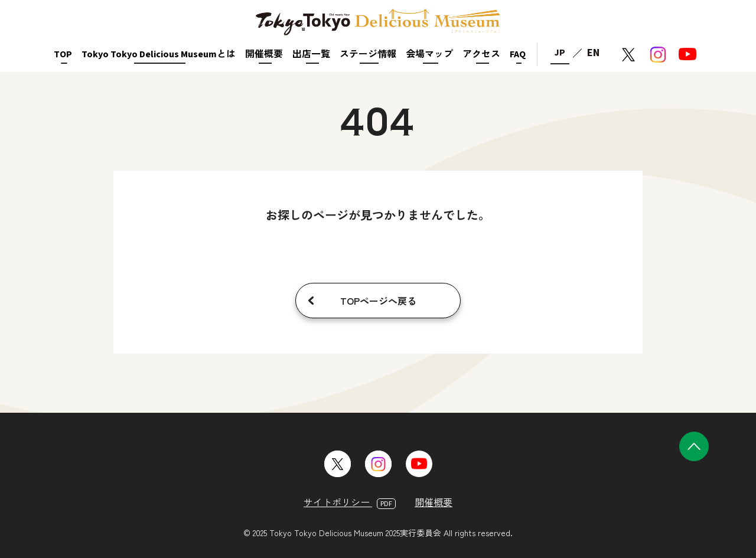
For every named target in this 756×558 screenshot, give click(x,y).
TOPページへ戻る (378, 301)
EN (593, 53)
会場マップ (429, 54)
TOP (63, 54)
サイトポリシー (350, 502)
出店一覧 (311, 54)
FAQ (518, 54)
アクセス (481, 54)
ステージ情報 (368, 54)
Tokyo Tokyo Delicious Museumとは (159, 54)
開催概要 (264, 54)
